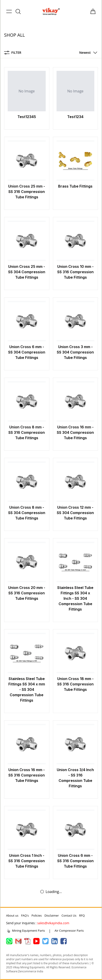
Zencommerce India (31, 971)
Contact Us (69, 915)
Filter (13, 53)
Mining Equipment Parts (26, 931)
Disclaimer (52, 915)
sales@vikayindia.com (53, 923)
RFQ (82, 915)
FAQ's (25, 915)
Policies (37, 915)
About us (12, 915)
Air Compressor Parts (69, 931)
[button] (87, 53)
